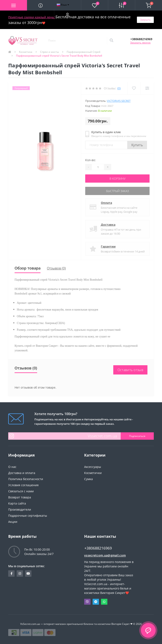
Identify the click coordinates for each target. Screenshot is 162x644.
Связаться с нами (21, 491)
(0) (119, 88)
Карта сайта (17, 503)
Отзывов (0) (56, 268)
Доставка (108, 225)
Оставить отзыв (130, 370)
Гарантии (108, 246)
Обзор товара (28, 268)
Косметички (93, 473)
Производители (20, 509)
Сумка (88, 479)
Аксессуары (93, 467)
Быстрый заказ (117, 191)
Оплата (106, 203)
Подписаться (137, 436)
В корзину (117, 179)
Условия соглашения (23, 485)
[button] (67, 15)
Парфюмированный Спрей (84, 52)
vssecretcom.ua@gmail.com (105, 555)
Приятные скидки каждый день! (32, 17)
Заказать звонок (140, 43)
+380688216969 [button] (98, 548)
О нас (12, 467)
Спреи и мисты (49, 52)
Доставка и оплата (22, 473)
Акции (13, 522)
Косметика (26, 52)
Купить (137, 145)
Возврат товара (20, 497)
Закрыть (145, 20)
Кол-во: (90, 160)
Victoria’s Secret (119, 101)
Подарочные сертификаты (28, 516)
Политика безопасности (26, 479)
